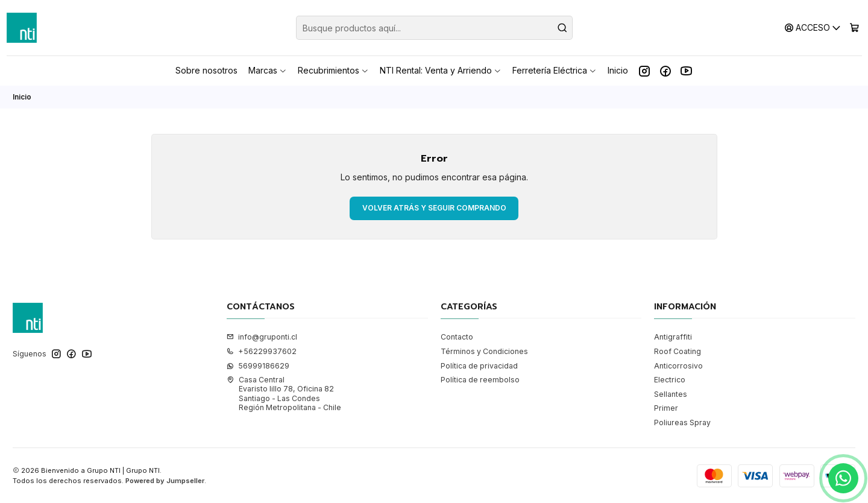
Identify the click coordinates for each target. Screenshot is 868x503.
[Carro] (854, 27)
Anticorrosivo (678, 366)
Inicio (618, 70)
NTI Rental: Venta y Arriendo (441, 70)
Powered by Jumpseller (165, 481)
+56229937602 (262, 351)
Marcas (268, 70)
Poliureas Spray (682, 422)
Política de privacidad (479, 366)
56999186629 (258, 366)
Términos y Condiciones (484, 351)
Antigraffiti (673, 337)
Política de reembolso (480, 380)
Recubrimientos (333, 70)
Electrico (670, 380)
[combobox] (434, 28)
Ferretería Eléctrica (555, 70)
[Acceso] (813, 27)
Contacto (457, 337)
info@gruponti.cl (262, 337)
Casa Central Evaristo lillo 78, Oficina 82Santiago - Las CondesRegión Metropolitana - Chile (284, 394)
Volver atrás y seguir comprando (434, 208)
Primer (666, 408)
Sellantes (671, 394)
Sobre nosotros (206, 70)
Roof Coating (678, 351)
